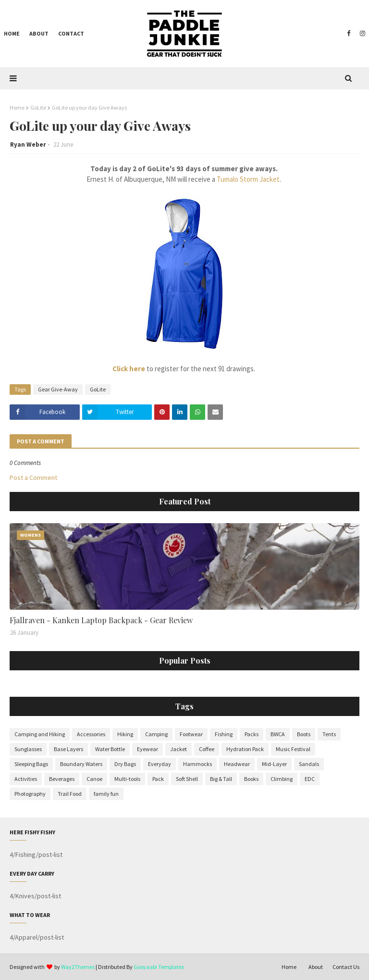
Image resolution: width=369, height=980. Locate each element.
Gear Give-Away (58, 389)
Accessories (91, 734)
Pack (158, 779)
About (316, 967)
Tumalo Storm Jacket (248, 179)
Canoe (94, 779)
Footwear (191, 734)
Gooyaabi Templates (159, 967)
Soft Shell (187, 779)
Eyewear (148, 749)
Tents (329, 734)
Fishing (224, 734)
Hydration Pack (245, 749)
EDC (310, 779)
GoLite (38, 107)
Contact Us (346, 967)
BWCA (278, 734)
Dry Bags (125, 764)
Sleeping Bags (31, 764)
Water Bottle (110, 749)
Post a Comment (33, 477)
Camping (156, 734)
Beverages (62, 779)
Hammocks (197, 764)
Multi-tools (127, 779)
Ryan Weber (28, 144)
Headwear (237, 764)
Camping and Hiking (40, 734)
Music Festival (293, 749)
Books (251, 779)
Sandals (309, 764)
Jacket (178, 749)
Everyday (160, 764)
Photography (30, 794)
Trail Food (70, 794)
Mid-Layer (274, 764)
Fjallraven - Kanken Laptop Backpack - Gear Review (101, 620)
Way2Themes (78, 967)
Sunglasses (28, 749)
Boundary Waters (81, 764)
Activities (26, 779)
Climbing (282, 779)
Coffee (207, 749)
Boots (304, 734)
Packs (252, 734)
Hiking (125, 734)
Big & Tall (221, 779)
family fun (106, 794)
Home (17, 107)
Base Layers (68, 749)
